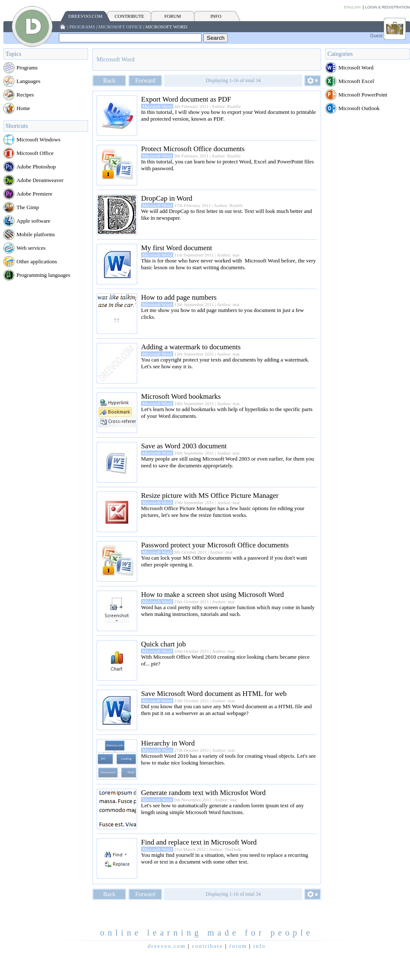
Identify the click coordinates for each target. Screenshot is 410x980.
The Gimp (28, 207)
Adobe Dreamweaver (40, 180)
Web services (31, 248)
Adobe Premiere (35, 194)
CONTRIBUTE (130, 16)
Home (23, 108)
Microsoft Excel (356, 81)
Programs (82, 27)
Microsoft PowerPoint (363, 95)
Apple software (33, 221)
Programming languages (43, 275)
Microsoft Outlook (359, 108)
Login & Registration (388, 7)
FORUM (173, 16)
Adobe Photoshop (36, 167)
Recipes (25, 95)
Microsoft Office (120, 27)
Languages (28, 81)
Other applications (37, 261)
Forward (145, 81)
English (352, 7)
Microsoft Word (166, 27)
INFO (216, 16)
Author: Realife (226, 106)
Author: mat (228, 255)
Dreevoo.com (85, 16)
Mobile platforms (36, 234)
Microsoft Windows (39, 139)
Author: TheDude (225, 849)
